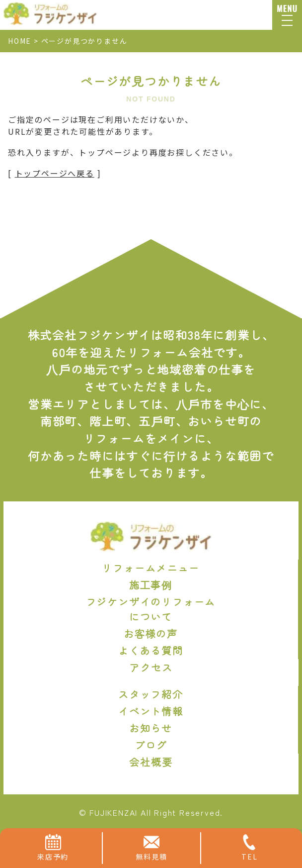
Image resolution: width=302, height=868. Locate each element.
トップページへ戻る (55, 173)
